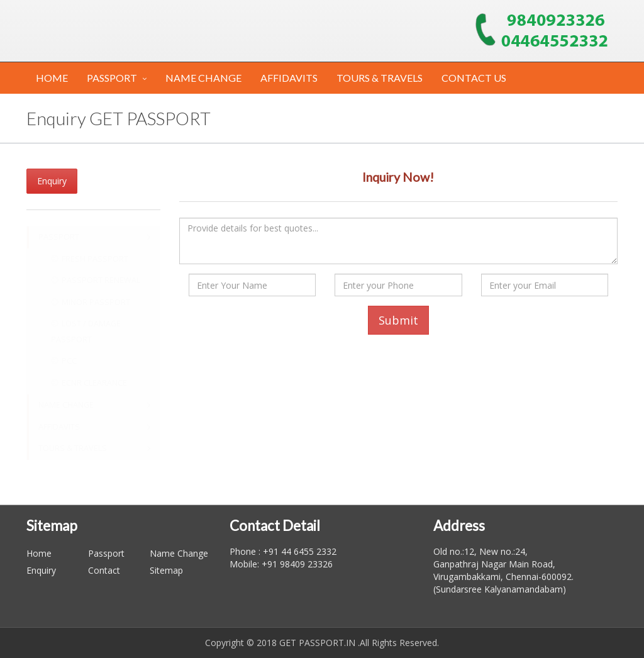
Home (39, 553)
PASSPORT (112, 78)
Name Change (179, 553)
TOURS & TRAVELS (380, 78)
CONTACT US (474, 78)
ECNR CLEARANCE (89, 383)
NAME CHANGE (203, 78)
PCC (64, 361)
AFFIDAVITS (289, 78)
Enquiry (52, 181)
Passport (106, 553)
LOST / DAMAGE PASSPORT (86, 332)
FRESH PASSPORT (90, 259)
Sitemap (166, 570)
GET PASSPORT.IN (317, 643)
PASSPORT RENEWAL (96, 280)
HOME (52, 78)
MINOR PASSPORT (91, 302)
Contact (104, 570)
